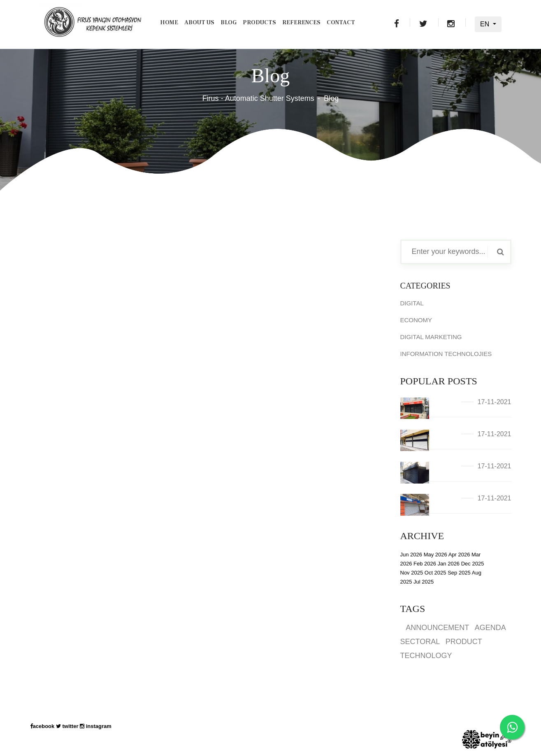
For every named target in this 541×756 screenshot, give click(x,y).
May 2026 (435, 555)
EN (486, 24)
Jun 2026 (411, 555)
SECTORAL (420, 642)
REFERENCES (301, 23)
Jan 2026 (449, 564)
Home (169, 23)
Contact (341, 23)
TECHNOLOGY (426, 656)
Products (259, 23)
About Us (199, 23)
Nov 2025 (412, 573)
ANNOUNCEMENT (437, 628)
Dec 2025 (473, 564)
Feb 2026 (425, 564)
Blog (229, 23)
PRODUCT (464, 642)
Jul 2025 (424, 582)
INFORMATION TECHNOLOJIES (446, 354)
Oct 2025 (435, 573)
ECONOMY (416, 320)
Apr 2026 (459, 555)
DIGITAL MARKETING (431, 337)
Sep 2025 (459, 573)
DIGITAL (412, 303)
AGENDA (490, 628)
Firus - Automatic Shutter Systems (258, 98)
